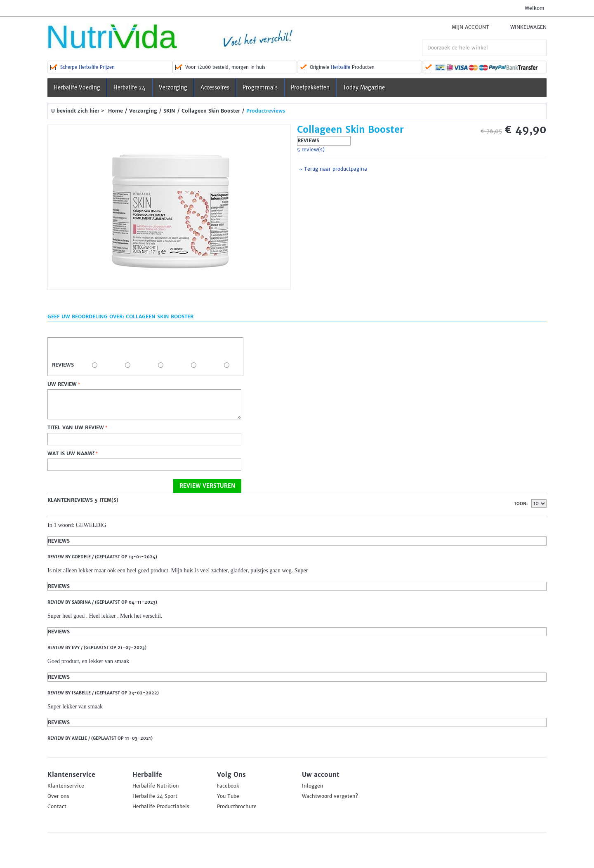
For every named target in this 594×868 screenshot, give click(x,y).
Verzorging (173, 88)
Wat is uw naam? (71, 454)
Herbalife (341, 67)
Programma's (260, 88)
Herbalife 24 (130, 88)
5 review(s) (311, 150)
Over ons (58, 796)
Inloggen (313, 786)
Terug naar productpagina (333, 169)
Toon (520, 504)
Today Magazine (364, 88)
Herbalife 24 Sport (155, 796)
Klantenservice (66, 786)
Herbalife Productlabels (161, 807)
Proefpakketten (310, 88)
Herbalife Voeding (77, 88)
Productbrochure (237, 807)
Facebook (228, 786)
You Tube (228, 796)
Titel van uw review (76, 428)
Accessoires (215, 88)
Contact (57, 807)
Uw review (62, 384)
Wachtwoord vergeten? (330, 796)
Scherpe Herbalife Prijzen (87, 67)
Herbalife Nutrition (156, 786)
